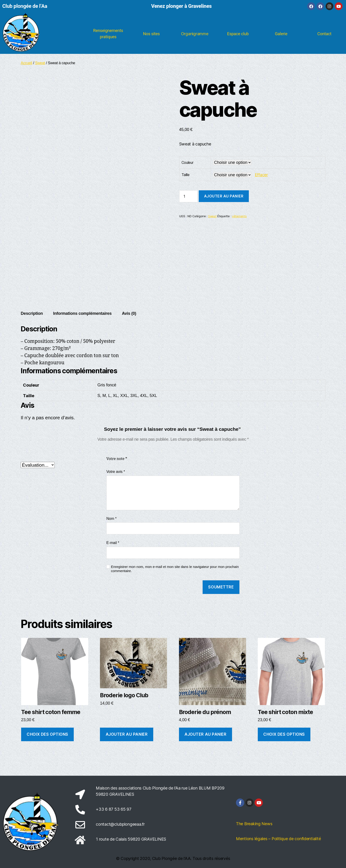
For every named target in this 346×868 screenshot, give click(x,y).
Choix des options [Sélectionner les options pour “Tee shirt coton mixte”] (284, 734)
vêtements (239, 216)
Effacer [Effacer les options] (261, 175)
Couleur (187, 162)
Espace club (238, 34)
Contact (324, 34)
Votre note (117, 459)
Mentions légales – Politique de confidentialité (278, 839)
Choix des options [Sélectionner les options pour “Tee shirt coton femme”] (47, 734)
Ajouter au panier (224, 196)
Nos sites (151, 34)
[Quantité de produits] (188, 196)
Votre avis (116, 472)
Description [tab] (32, 313)
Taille (186, 175)
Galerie (281, 34)
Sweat (40, 63)
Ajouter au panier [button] (127, 734)
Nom (111, 519)
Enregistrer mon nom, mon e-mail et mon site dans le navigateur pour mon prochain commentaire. (175, 569)
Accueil (26, 63)
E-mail (113, 543)
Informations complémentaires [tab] (82, 313)
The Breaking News (254, 824)
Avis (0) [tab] (129, 313)
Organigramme (195, 34)
